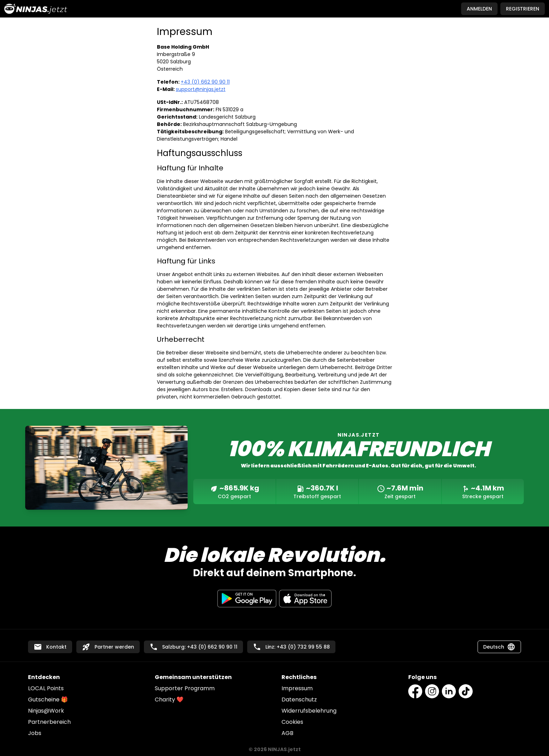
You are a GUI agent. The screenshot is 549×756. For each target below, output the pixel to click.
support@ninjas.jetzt (201, 89)
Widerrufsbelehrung (309, 711)
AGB (287, 733)
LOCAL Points (46, 688)
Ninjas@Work (46, 711)
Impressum (297, 688)
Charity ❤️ (169, 700)
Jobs (35, 733)
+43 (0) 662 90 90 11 (205, 82)
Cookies (292, 722)
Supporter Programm (185, 688)
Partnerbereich (49, 722)
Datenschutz (299, 700)
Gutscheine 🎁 (48, 700)
